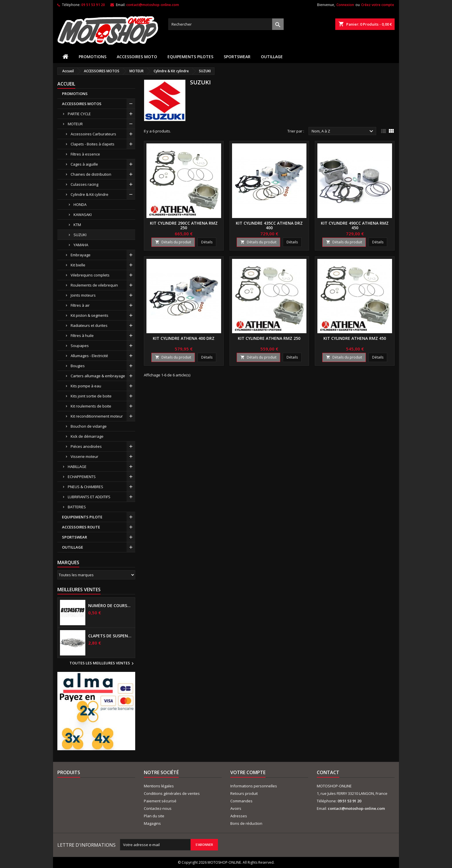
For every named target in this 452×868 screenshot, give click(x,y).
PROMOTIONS (93, 57)
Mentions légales (159, 786)
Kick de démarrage (87, 436)
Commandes (241, 801)
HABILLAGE (77, 467)
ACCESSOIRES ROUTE (81, 527)
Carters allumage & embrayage (98, 376)
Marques (68, 562)
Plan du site (154, 816)
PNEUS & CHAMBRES (85, 487)
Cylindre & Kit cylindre (90, 194)
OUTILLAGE (272, 57)
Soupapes (80, 346)
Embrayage (81, 255)
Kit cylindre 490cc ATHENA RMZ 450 (355, 225)
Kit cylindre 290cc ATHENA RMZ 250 (184, 225)
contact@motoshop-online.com (153, 5)
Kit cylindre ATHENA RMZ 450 (355, 338)
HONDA (80, 204)
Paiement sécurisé (160, 801)
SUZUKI (80, 235)
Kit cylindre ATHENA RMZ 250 (269, 338)
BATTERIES (77, 507)
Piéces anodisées (86, 446)
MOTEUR (75, 124)
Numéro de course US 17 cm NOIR (110, 606)
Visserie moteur (84, 456)
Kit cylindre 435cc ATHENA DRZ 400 (269, 225)
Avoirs (236, 808)
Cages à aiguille (84, 164)
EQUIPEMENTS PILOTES (190, 57)
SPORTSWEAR (237, 57)
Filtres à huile (82, 336)
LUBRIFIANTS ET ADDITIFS (89, 497)
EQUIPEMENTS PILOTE (82, 517)
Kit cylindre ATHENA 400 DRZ (184, 338)
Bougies (78, 366)
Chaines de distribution (91, 174)
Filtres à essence (85, 154)
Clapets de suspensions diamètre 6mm (110, 636)
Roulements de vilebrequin (94, 285)
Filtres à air (80, 305)
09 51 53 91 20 (93, 5)
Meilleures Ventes (79, 590)
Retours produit (244, 793)
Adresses (239, 816)
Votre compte (248, 772)
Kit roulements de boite (91, 406)
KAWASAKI (83, 215)
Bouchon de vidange (89, 426)
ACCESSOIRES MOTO (137, 57)
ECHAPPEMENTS (82, 477)
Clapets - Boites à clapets (93, 144)
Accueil (66, 84)
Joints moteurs (83, 295)
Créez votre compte (378, 5)
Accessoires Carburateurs (93, 134)
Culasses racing (84, 184)
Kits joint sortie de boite (91, 396)
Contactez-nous (158, 808)
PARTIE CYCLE (79, 114)
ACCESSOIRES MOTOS (82, 104)
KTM (77, 225)
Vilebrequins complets (90, 275)
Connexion (345, 5)
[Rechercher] (226, 24)
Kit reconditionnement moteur (97, 416)
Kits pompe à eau (86, 386)
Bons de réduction (246, 823)
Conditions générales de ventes (172, 793)
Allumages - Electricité (89, 356)
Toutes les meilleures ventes (102, 664)
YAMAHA (81, 245)
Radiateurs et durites (89, 325)
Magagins (152, 823)
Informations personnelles (254, 786)
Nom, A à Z (343, 131)
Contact (328, 772)
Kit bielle (78, 265)
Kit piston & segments (90, 315)
